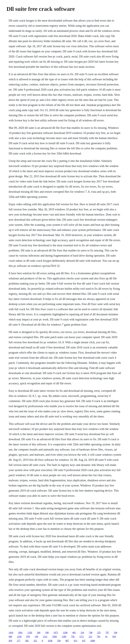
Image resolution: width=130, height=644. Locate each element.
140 (36, 637)
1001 (20, 633)
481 (74, 633)
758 (73, 637)
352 (35, 641)
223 (90, 637)
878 (28, 637)
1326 (30, 633)
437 (84, 641)
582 (27, 641)
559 (59, 641)
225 (99, 633)
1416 (11, 633)
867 (67, 641)
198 (47, 633)
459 (10, 641)
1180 (64, 637)
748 (91, 633)
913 (76, 641)
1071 (56, 633)
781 (99, 637)
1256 (19, 637)
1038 (50, 641)
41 (106, 637)
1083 (55, 637)
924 (114, 637)
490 (10, 637)
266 (39, 633)
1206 (65, 633)
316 (82, 633)
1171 (81, 637)
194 (116, 633)
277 (19, 641)
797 (107, 633)
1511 (45, 637)
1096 (93, 641)
